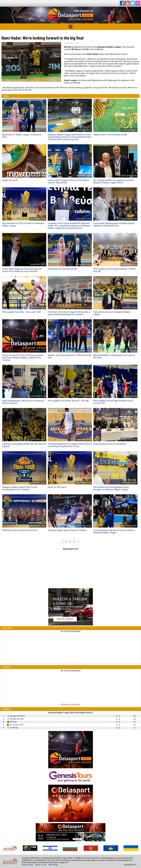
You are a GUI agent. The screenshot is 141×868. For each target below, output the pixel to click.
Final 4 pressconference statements (110, 444)
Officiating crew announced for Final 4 (20, 530)
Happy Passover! (10, 180)
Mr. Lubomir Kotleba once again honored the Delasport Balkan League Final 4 (114, 181)
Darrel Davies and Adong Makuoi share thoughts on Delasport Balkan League (111, 488)
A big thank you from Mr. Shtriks (63, 269)
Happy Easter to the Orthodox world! (110, 135)
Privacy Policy (27, 865)
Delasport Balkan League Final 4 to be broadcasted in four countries (20, 488)
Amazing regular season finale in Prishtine (67, 530)
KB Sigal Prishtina (17, 716)
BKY (135, 865)
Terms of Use (41, 865)
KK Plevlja (14, 728)
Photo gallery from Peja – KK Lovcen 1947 (22, 312)
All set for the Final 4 (57, 487)
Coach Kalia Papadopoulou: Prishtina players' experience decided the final (114, 224)
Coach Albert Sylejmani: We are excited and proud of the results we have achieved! (22, 270)
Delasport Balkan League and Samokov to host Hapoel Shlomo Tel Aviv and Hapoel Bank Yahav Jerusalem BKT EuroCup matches (70, 137)
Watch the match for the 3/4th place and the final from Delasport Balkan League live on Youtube (23, 358)
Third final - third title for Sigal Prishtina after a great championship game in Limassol (69, 313)
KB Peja (13, 722)
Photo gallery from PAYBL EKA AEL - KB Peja (68, 401)
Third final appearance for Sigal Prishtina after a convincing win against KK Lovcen (70, 445)
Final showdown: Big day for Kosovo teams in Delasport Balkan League (114, 531)
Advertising (53, 865)
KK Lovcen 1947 (17, 725)
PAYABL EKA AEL (17, 719)
